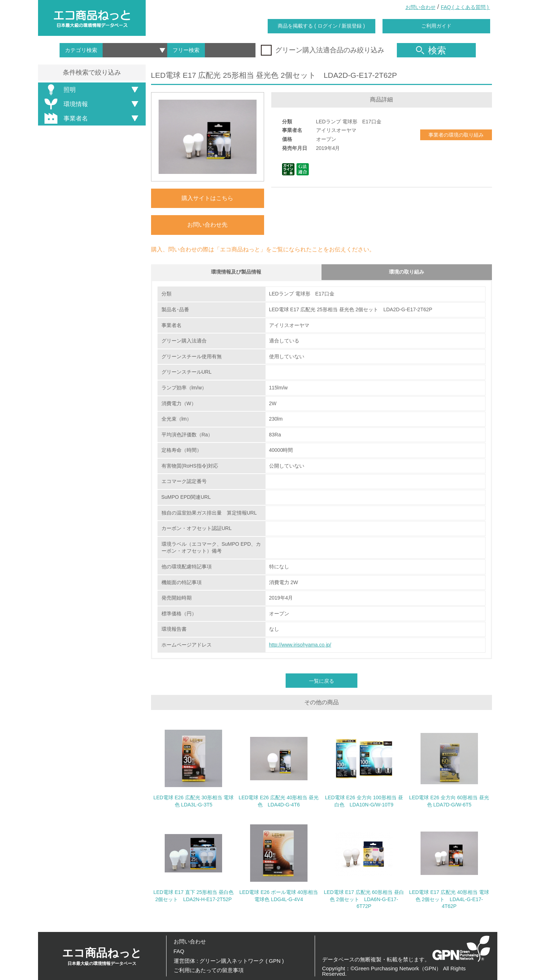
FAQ (179, 951)
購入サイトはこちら (207, 198)
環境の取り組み (407, 273)
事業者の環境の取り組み (456, 135)
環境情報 (65, 104)
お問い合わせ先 (207, 225)
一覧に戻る (322, 683)
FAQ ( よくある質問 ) (466, 7)
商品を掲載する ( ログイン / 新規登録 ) (321, 26)
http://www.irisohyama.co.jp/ (300, 647)
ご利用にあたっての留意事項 (209, 970)
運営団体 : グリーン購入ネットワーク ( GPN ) (229, 961)
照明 (59, 90)
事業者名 (65, 118)
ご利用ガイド (436, 26)
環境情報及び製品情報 (236, 273)
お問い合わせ (421, 7)
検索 (431, 50)
